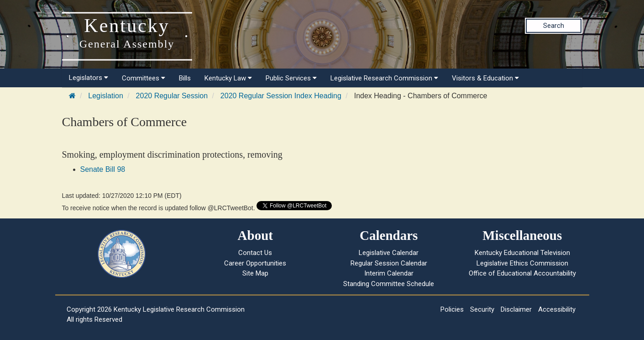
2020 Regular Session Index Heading (281, 96)
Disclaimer (516, 309)
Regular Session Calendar (389, 263)
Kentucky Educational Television (522, 253)
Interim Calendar (389, 273)
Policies (452, 309)
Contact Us (255, 253)
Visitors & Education (485, 78)
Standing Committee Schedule (389, 284)
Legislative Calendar (389, 253)
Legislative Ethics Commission (522, 263)
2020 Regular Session (172, 96)
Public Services (291, 78)
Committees (144, 78)
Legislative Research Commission (384, 78)
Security (482, 309)
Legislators (89, 78)
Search (554, 26)
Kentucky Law (228, 78)
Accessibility (557, 309)
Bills (185, 78)
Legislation (106, 96)
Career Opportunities (255, 263)
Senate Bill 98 (103, 169)
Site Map (255, 273)
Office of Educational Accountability (522, 273)
